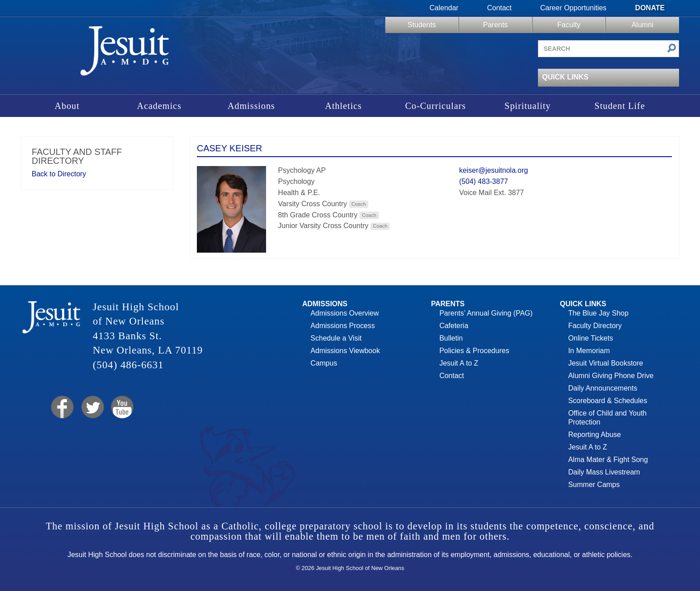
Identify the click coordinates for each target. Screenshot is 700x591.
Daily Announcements (603, 388)
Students (422, 25)
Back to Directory (59, 174)
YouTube (122, 407)
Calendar (444, 8)
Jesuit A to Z (459, 363)
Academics (159, 106)
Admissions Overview (345, 313)
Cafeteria (454, 326)
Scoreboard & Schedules (608, 401)
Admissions (251, 106)
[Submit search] (672, 49)
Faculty (569, 25)
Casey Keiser (229, 148)
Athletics (344, 106)
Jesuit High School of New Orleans (125, 54)
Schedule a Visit (336, 338)
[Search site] (608, 49)
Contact (499, 8)
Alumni (643, 25)
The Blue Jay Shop (598, 313)
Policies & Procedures (474, 351)
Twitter (92, 407)
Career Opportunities (573, 8)
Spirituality (528, 106)
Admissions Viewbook (345, 351)
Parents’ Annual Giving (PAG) (486, 313)
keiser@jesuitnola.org (494, 170)
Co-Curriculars (435, 106)
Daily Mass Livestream (604, 472)
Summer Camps (594, 485)
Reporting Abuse (595, 435)
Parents (495, 25)
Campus (324, 363)
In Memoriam (589, 351)
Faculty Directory (595, 326)
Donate (650, 8)
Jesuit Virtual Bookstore (606, 363)
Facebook (61, 407)
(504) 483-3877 (484, 181)
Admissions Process (343, 326)
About (67, 106)
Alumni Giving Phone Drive (611, 376)
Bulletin (451, 338)
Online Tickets (591, 338)
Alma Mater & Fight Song (608, 460)
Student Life (620, 106)
